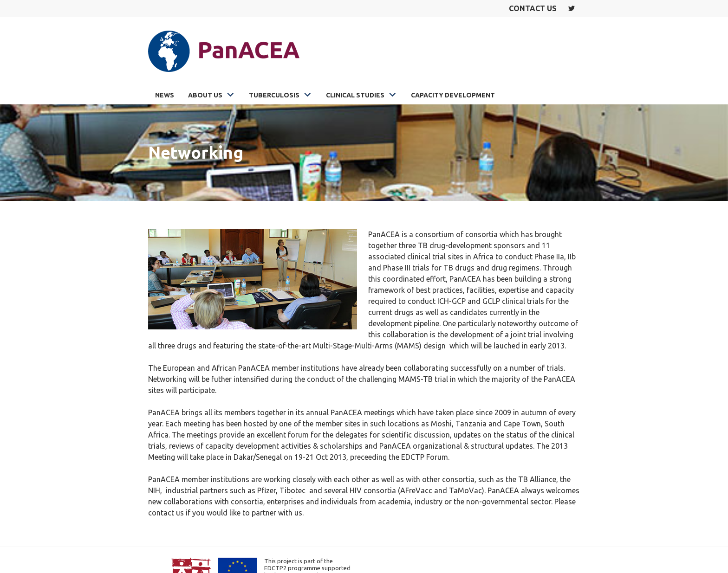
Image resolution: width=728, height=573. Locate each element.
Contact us (533, 8)
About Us (205, 95)
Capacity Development (453, 95)
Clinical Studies (355, 95)
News (165, 95)
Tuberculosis (274, 95)
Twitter (572, 8)
